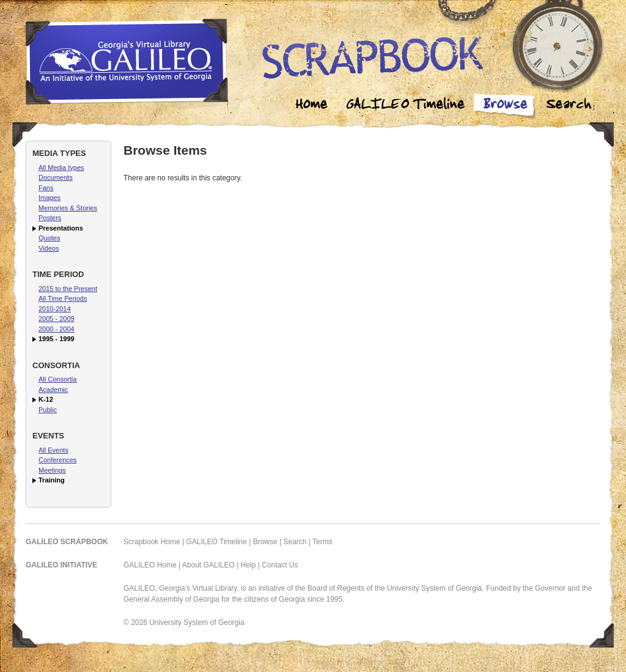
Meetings (52, 470)
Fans (46, 188)
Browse (505, 105)
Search (569, 105)
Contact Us (280, 565)
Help (249, 565)
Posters (50, 218)
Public (48, 410)
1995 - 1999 (57, 339)
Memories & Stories (68, 208)
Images (50, 198)
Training (52, 480)
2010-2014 (55, 309)
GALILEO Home (150, 565)
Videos (49, 248)
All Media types (61, 168)
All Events (53, 450)
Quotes (49, 238)
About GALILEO (208, 565)
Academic (53, 390)
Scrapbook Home (152, 542)
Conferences (57, 460)
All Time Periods (63, 298)
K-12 (46, 399)
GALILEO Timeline (217, 542)
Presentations (61, 228)
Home (312, 105)
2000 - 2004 (57, 329)
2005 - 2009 (57, 319)
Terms (322, 542)
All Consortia (57, 379)
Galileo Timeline (408, 105)
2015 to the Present (68, 289)
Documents (56, 177)
